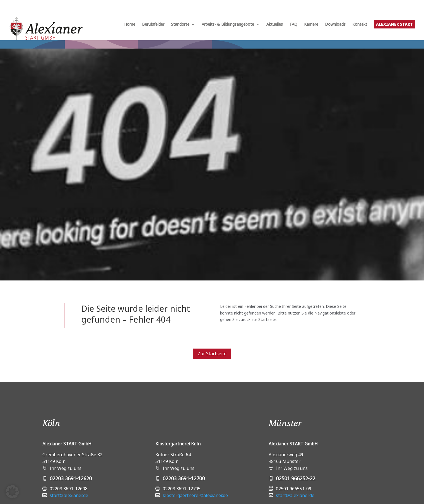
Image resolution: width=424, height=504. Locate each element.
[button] (12, 492)
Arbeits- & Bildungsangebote (228, 25)
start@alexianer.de (69, 495)
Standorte (180, 25)
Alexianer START (394, 24)
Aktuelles (275, 25)
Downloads (335, 25)
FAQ (293, 25)
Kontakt (360, 25)
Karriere (311, 25)
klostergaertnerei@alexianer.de (195, 495)
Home (130, 25)
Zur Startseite (212, 354)
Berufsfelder (153, 25)
